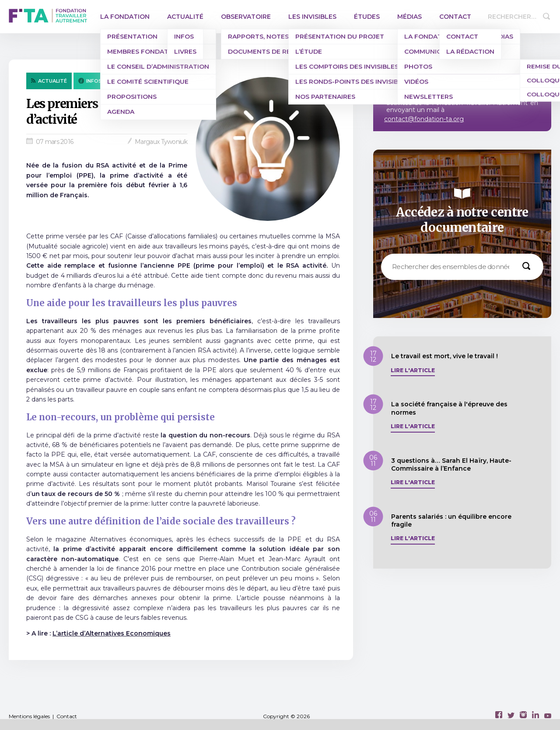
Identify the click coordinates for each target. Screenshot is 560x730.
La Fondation (125, 17)
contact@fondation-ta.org (424, 119)
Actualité (185, 17)
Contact (455, 17)
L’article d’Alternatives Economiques (112, 633)
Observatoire (246, 17)
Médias (409, 17)
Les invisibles (312, 17)
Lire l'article (413, 370)
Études (367, 17)
